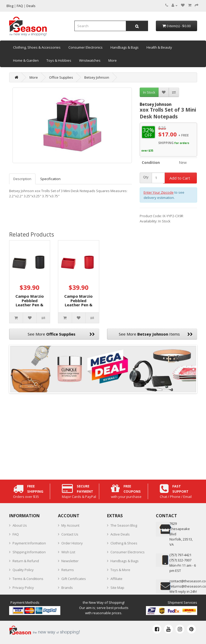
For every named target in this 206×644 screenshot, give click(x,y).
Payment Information (29, 543)
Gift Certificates (74, 579)
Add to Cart (180, 178)
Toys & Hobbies (59, 60)
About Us (20, 525)
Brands (67, 588)
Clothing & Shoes (124, 543)
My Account (70, 525)
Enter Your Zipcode (159, 192)
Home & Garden (26, 60)
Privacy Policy (23, 588)
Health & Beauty (159, 47)
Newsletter (70, 561)
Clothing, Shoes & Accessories (37, 47)
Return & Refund (26, 561)
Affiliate (116, 579)
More (113, 60)
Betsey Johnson (97, 77)
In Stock (149, 92)
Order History (72, 543)
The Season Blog (124, 525)
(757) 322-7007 (180, 560)
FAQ (16, 534)
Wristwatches (90, 60)
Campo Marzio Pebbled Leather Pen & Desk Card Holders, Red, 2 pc (79, 307)
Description (22, 179)
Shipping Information (29, 552)
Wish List (68, 552)
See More (61, 334)
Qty (146, 177)
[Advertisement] (103, 435)
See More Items (156, 334)
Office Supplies (61, 77)
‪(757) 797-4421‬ (180, 555)
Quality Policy (23, 570)
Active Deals (120, 534)
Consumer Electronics (86, 47)
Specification (50, 179)
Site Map (117, 588)
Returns (68, 570)
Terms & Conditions (28, 579)
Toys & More (120, 570)
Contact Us (70, 534)
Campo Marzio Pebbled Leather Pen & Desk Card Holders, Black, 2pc (30, 307)
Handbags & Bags (125, 47)
